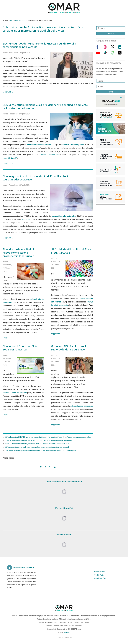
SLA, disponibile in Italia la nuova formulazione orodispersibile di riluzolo (19, 253)
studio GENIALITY (10, 158)
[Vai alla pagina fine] (55, 468)
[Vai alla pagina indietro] (45, 468)
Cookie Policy (99, 575)
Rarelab (67, 632)
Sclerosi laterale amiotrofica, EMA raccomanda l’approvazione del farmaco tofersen (38, 440)
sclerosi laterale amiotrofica (39, 145)
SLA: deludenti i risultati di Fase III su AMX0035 (71, 251)
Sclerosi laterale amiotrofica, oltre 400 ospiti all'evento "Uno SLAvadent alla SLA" (37, 444)
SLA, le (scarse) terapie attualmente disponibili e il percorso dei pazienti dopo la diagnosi (40, 450)
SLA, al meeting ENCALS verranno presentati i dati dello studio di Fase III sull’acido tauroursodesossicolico (48, 437)
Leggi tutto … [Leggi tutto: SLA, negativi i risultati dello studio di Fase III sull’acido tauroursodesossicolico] (8, 238)
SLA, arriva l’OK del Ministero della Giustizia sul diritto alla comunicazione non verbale (39, 45)
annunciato (27, 219)
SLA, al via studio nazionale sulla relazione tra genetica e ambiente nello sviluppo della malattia (45, 107)
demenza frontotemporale (73, 145)
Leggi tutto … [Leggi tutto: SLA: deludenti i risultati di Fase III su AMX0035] (57, 334)
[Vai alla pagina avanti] (50, 468)
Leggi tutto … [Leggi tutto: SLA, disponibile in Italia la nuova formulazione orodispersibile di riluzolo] (8, 338)
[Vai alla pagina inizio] (41, 468)
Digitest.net (68, 637)
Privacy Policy (99, 572)
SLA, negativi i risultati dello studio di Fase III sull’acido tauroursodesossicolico (37, 178)
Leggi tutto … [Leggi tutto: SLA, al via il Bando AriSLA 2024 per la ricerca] (8, 414)
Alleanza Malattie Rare (51, 155)
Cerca (111, 33)
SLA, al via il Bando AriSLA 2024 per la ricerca (20, 348)
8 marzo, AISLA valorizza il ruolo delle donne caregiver (69, 348)
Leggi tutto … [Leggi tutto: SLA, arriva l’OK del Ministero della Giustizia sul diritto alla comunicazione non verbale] (8, 92)
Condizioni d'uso (100, 578)
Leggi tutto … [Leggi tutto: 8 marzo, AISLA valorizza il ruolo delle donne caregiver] (57, 424)
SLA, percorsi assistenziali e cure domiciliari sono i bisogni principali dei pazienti (37, 447)
